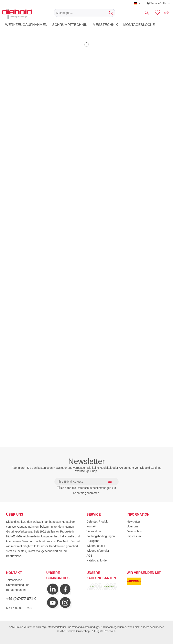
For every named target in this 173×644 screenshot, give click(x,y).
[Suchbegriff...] (84, 13)
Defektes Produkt (98, 522)
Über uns (133, 526)
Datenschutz (135, 531)
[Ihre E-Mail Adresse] (86, 482)
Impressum (134, 536)
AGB (90, 556)
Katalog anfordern (98, 560)
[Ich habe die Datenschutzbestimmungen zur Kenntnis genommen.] (58, 488)
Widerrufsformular (98, 551)
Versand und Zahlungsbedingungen (101, 534)
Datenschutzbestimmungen (94, 488)
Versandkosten (81, 627)
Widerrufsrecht (96, 546)
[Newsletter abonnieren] (112, 482)
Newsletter (133, 522)
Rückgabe (93, 541)
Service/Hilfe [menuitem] (157, 3)
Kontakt (91, 526)
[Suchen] (111, 13)
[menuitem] (84, 13)
